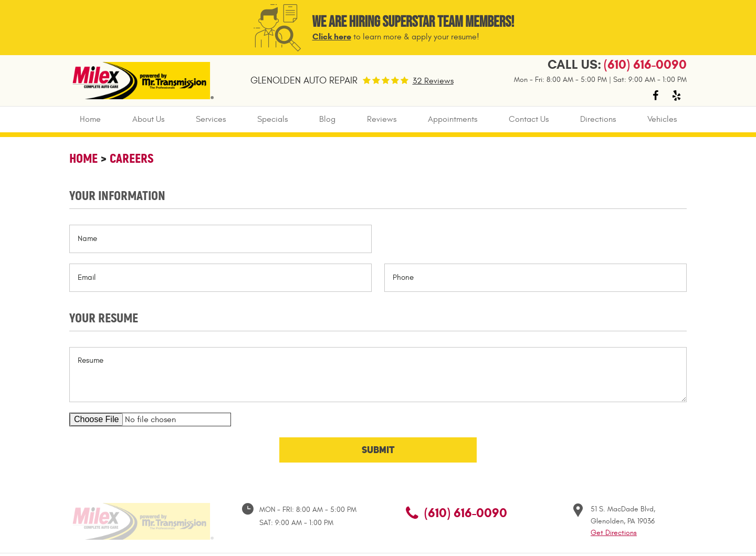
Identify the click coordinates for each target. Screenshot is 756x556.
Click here (332, 36)
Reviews (382, 119)
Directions (598, 119)
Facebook (655, 96)
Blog (327, 119)
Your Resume (104, 318)
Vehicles (662, 119)
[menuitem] (90, 119)
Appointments (453, 119)
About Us (148, 119)
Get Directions (614, 533)
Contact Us (529, 119)
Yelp (676, 96)
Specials (272, 119)
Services (211, 119)
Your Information (117, 196)
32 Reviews (433, 81)
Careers (132, 158)
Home (90, 119)
